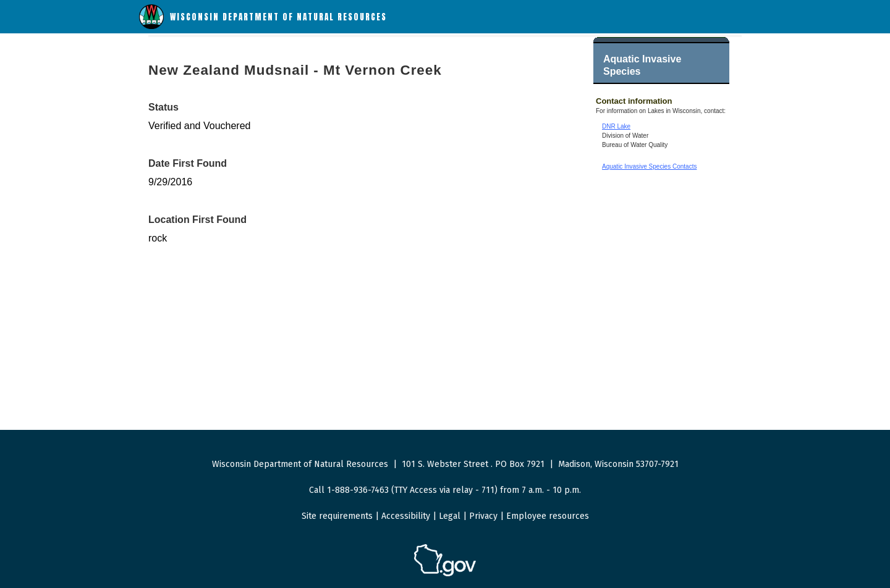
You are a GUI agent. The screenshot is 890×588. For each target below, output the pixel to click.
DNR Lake (616, 126)
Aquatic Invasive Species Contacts (649, 166)
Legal (450, 516)
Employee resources (548, 516)
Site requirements (337, 516)
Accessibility (406, 516)
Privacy (483, 516)
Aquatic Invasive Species (642, 65)
